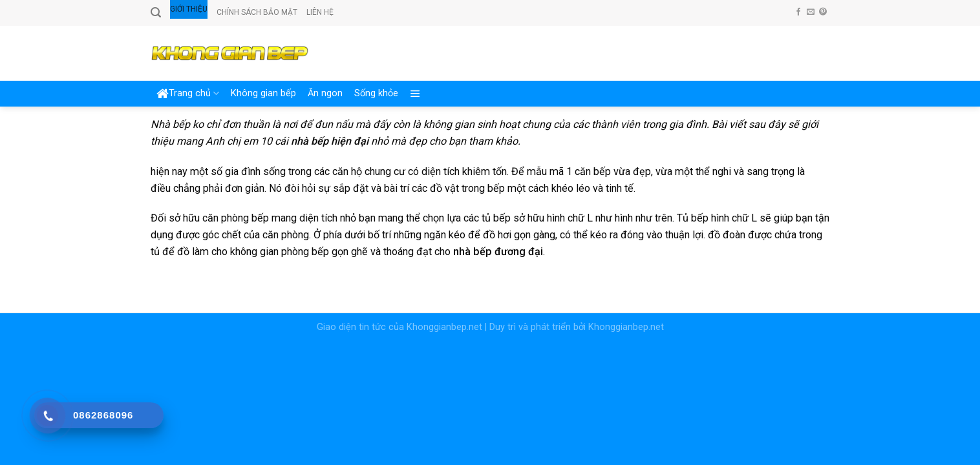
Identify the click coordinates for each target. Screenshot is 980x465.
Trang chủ (188, 94)
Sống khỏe (376, 93)
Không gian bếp (263, 93)
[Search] (156, 13)
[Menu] (415, 94)
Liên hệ (320, 12)
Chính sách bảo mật (257, 12)
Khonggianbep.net (444, 327)
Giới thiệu (189, 9)
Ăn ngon (325, 93)
